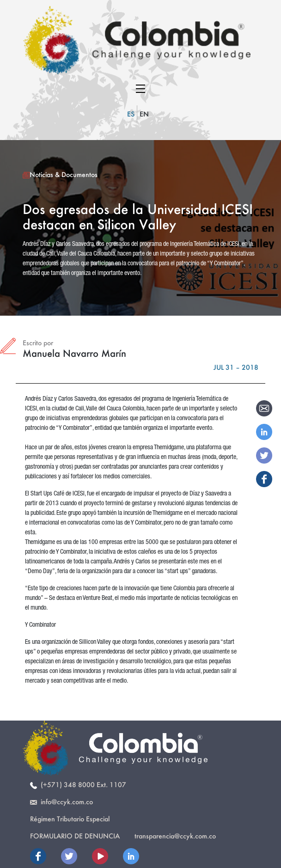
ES (131, 114)
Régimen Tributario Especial (70, 819)
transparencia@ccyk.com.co (175, 836)
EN (144, 114)
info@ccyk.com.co (61, 802)
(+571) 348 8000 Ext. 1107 (78, 785)
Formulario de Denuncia (75, 836)
